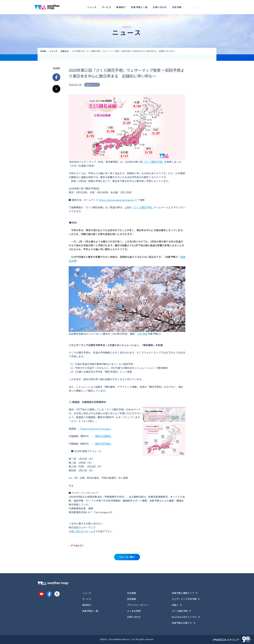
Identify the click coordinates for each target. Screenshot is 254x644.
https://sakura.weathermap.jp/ (117, 200)
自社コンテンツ (92, 85)
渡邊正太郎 (77, 545)
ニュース (92, 7)
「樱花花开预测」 (103, 444)
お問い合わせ (160, 7)
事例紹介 (121, 7)
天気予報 (177, 7)
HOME (43, 51)
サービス (106, 7)
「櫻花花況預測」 (103, 436)
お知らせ (65, 51)
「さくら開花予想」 (153, 162)
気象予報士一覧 (139, 7)
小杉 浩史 (142, 334)
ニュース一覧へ (127, 557)
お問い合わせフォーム (81, 531)
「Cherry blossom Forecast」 (95, 429)
